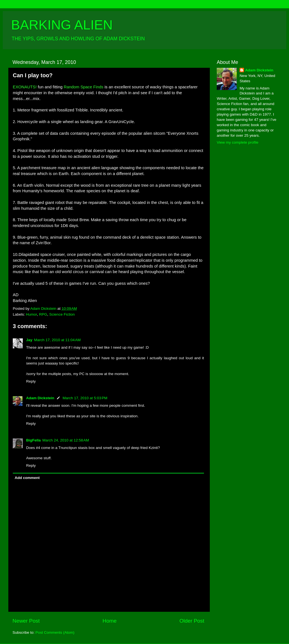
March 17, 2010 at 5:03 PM (85, 398)
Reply (31, 381)
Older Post (192, 621)
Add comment (27, 478)
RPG (43, 314)
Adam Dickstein (40, 398)
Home (109, 621)
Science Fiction (62, 314)
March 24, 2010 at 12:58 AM (66, 440)
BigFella (33, 440)
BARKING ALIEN (62, 25)
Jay (29, 340)
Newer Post (26, 621)
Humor (31, 314)
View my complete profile (238, 142)
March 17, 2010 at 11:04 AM (58, 340)
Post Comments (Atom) (55, 632)
